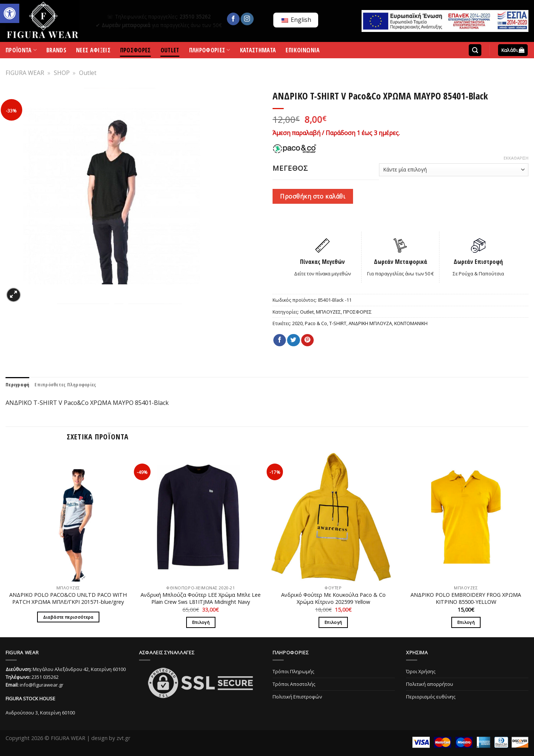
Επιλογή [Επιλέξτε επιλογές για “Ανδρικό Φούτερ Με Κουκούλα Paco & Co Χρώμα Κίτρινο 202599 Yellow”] (333, 622)
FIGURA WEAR (25, 73)
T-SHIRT (338, 323)
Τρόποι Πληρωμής (293, 671)
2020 (297, 323)
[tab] (17, 384)
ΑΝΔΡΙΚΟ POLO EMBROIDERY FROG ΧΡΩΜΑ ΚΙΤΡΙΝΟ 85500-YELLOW (466, 598)
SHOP (62, 73)
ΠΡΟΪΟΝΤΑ (21, 52)
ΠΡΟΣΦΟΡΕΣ (136, 51)
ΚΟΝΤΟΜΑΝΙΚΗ (411, 323)
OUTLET (170, 51)
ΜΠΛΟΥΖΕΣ (328, 312)
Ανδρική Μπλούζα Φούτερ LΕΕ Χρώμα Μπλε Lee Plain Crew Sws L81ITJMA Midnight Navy (201, 598)
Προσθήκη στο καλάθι (313, 196)
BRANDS (56, 51)
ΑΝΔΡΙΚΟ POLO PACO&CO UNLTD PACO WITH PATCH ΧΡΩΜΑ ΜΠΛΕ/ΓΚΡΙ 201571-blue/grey (68, 598)
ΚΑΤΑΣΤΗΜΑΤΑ (258, 51)
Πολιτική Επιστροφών (297, 697)
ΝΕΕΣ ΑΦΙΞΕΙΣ (93, 51)
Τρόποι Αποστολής (294, 684)
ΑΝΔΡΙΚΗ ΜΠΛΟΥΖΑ (370, 323)
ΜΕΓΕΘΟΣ (290, 168)
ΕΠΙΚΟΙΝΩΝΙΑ (303, 51)
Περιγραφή (17, 384)
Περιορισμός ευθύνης (431, 697)
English (296, 20)
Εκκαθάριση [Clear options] (516, 158)
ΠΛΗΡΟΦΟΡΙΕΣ (210, 52)
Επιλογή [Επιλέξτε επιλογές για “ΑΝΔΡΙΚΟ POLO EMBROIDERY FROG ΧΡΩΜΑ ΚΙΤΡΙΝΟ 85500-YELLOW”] (466, 622)
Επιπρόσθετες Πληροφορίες (65, 384)
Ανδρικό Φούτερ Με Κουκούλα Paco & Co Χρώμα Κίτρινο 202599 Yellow (333, 598)
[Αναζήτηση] (475, 50)
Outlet (88, 73)
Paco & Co (316, 323)
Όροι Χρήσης (421, 671)
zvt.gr (123, 738)
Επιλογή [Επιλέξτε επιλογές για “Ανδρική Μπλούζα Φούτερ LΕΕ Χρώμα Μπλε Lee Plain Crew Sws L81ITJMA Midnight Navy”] (201, 622)
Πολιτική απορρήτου (430, 684)
